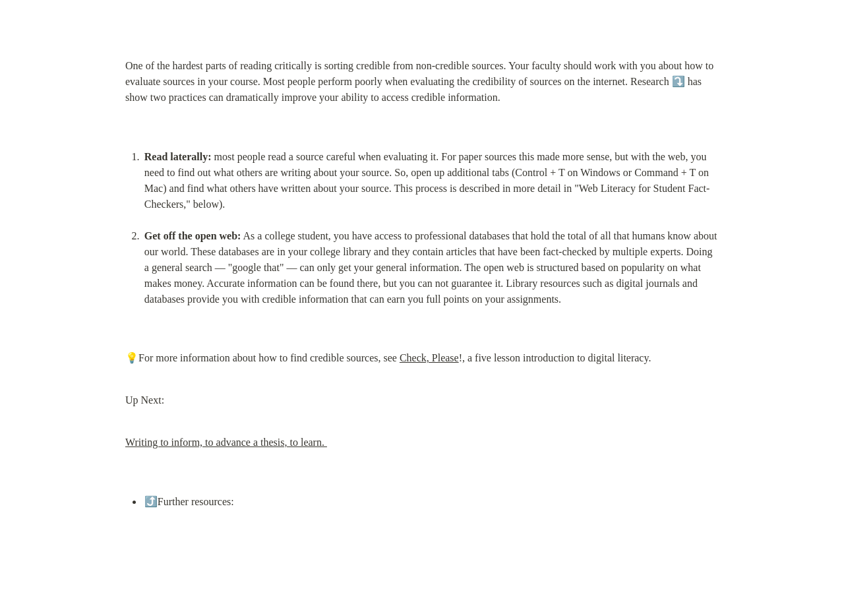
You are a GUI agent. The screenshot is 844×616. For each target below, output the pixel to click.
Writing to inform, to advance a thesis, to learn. (226, 442)
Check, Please (429, 358)
